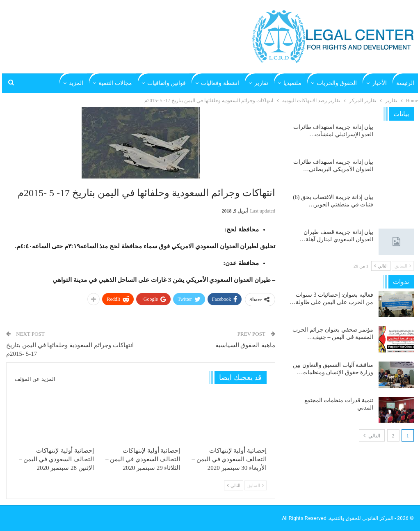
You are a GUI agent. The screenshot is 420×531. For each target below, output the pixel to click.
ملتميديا (292, 83)
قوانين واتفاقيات (167, 83)
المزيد (76, 83)
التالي (234, 485)
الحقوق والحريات (337, 83)
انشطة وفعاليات (220, 83)
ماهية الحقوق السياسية (245, 345)
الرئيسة (405, 83)
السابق (256, 485)
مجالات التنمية (115, 83)
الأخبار (379, 83)
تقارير (261, 83)
